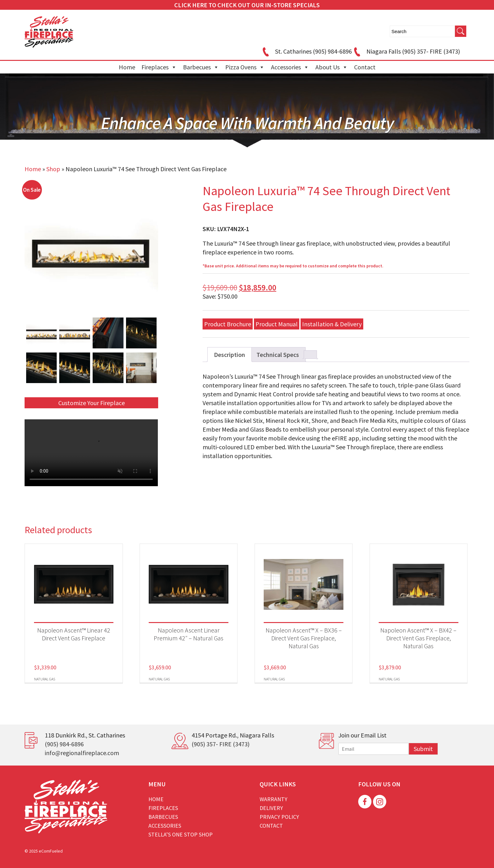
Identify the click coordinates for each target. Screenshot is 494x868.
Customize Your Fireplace (92, 403)
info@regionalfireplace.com (82, 753)
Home (127, 67)
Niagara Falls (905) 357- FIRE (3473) (406, 51)
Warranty (273, 799)
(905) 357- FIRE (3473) (221, 744)
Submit (423, 749)
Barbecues (201, 67)
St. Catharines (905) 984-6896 (306, 51)
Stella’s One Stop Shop (181, 834)
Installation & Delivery (332, 324)
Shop (53, 169)
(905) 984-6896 (64, 744)
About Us (332, 67)
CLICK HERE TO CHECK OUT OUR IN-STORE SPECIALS (247, 5)
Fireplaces (159, 67)
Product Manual (277, 324)
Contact (365, 67)
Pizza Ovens (245, 67)
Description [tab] (230, 355)
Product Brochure (228, 324)
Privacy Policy (279, 817)
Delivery (271, 808)
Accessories (290, 67)
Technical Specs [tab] (278, 355)
